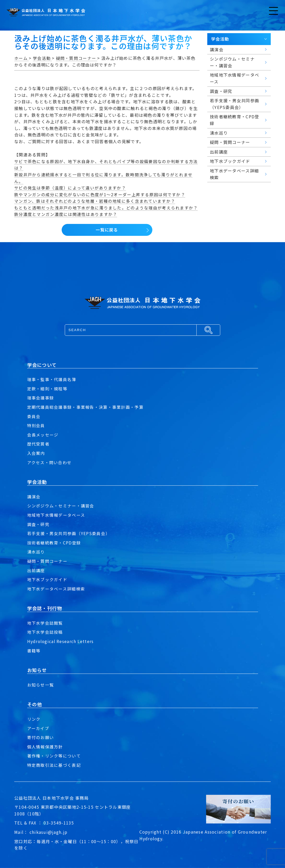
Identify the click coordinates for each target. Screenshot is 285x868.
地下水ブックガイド (47, 579)
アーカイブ (38, 728)
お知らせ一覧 (41, 685)
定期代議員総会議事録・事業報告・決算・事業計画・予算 (85, 407)
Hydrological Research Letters (61, 641)
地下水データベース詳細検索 (56, 589)
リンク (34, 719)
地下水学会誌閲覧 (45, 623)
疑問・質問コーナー (47, 561)
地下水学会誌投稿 (45, 632)
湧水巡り (36, 552)
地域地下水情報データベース (56, 515)
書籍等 (34, 651)
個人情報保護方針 (45, 747)
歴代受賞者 (38, 444)
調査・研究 (38, 524)
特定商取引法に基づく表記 (54, 765)
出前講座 (36, 570)
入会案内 (36, 453)
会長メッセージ (43, 435)
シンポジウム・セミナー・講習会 (61, 506)
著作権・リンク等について (54, 756)
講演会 (34, 497)
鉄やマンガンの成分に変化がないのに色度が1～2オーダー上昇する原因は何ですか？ (100, 194)
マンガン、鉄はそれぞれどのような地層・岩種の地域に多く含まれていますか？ (95, 201)
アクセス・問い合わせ (49, 462)
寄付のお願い (41, 737)
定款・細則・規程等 (47, 389)
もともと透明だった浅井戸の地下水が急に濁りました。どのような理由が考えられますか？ (106, 208)
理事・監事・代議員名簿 (52, 379)
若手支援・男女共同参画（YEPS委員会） (69, 533)
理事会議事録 (41, 398)
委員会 (34, 416)
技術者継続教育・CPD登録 (54, 543)
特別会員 (36, 425)
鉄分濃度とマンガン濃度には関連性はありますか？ (66, 214)
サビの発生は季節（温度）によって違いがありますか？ (70, 188)
